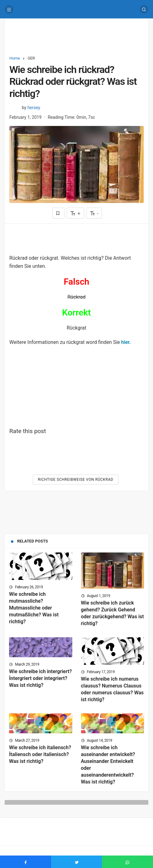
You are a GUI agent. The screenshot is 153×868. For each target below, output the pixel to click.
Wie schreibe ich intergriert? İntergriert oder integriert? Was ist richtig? (40, 678)
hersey (34, 108)
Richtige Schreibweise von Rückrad (75, 480)
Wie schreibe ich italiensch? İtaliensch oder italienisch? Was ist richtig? (40, 754)
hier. (126, 342)
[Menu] (9, 9)
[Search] (144, 9)
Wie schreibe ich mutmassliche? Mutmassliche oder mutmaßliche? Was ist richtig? (34, 608)
